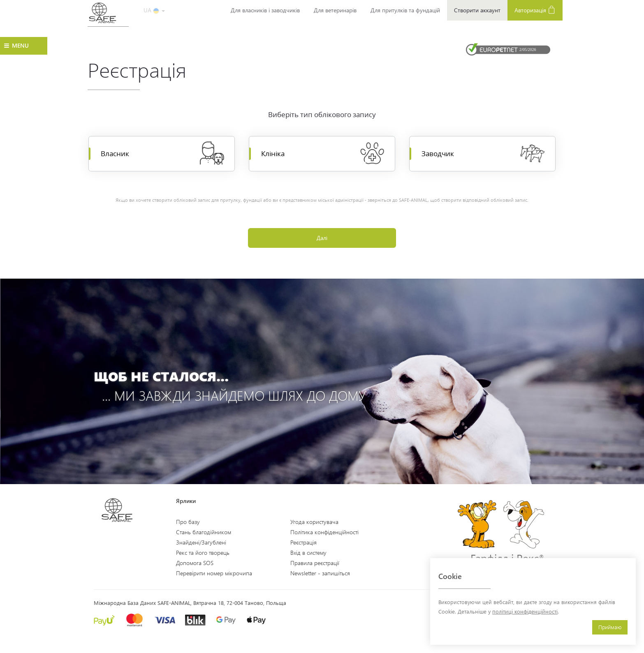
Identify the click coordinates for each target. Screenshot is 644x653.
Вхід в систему (308, 553)
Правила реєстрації (315, 563)
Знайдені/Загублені (201, 542)
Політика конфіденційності (324, 532)
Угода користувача (314, 522)
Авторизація (535, 10)
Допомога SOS (195, 563)
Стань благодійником (204, 532)
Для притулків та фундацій (405, 10)
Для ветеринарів (335, 10)
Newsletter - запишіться (320, 573)
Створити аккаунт (477, 10)
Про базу (188, 522)
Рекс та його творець (203, 553)
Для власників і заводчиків (265, 10)
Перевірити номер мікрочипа (214, 573)
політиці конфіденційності (525, 611)
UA (154, 10)
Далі (322, 238)
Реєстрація (303, 542)
